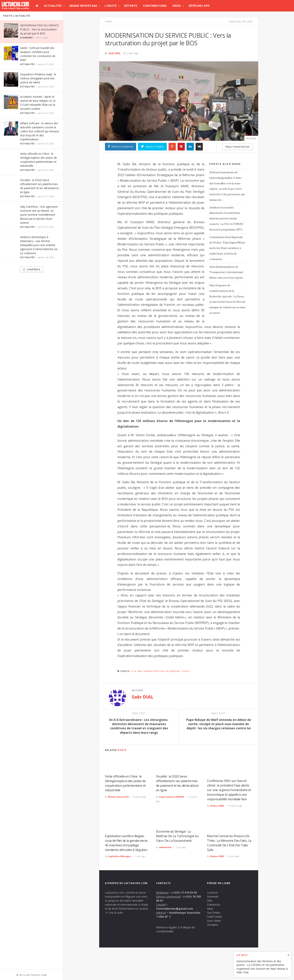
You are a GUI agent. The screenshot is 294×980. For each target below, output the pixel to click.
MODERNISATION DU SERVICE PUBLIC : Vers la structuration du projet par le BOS (39, 29)
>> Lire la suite (114, 913)
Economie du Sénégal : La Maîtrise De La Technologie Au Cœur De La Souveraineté (177, 836)
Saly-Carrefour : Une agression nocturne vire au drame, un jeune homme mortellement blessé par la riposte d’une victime (39, 215)
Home (108, 21)
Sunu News (214, 921)
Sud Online (214, 913)
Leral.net (212, 893)
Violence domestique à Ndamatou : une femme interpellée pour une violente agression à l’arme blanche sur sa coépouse (39, 245)
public (186, 671)
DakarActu (214, 905)
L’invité (111, 6)
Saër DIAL (114, 53)
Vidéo (177, 6)
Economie (26, 38)
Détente (131, 6)
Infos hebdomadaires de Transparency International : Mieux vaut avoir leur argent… (227, 272)
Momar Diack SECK (118, 797)
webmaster (165, 847)
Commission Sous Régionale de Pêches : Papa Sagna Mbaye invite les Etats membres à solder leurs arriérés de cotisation (227, 248)
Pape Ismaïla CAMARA (172, 797)
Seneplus (213, 925)
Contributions (155, 6)
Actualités (53, 6)
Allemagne (173, 671)
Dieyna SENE (217, 806)
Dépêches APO (199, 6)
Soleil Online (215, 917)
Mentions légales (167, 927)
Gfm (210, 901)
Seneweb (213, 897)
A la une (136, 671)
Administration (154, 671)
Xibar (210, 909)
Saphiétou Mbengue (119, 856)
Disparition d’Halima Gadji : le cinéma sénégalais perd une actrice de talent (38, 78)
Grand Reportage (83, 6)
